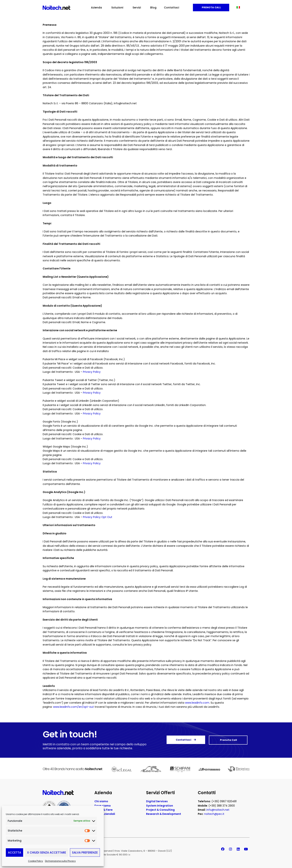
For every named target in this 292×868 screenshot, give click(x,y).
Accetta (14, 852)
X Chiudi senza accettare (47, 852)
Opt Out (107, 517)
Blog (153, 8)
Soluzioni (118, 8)
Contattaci (171, 8)
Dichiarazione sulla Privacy (60, 861)
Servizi (138, 8)
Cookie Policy (36, 861)
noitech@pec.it (214, 814)
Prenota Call (211, 7)
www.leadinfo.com (197, 703)
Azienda (97, 8)
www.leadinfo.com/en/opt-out (73, 707)
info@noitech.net (218, 810)
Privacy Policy (92, 372)
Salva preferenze (85, 852)
